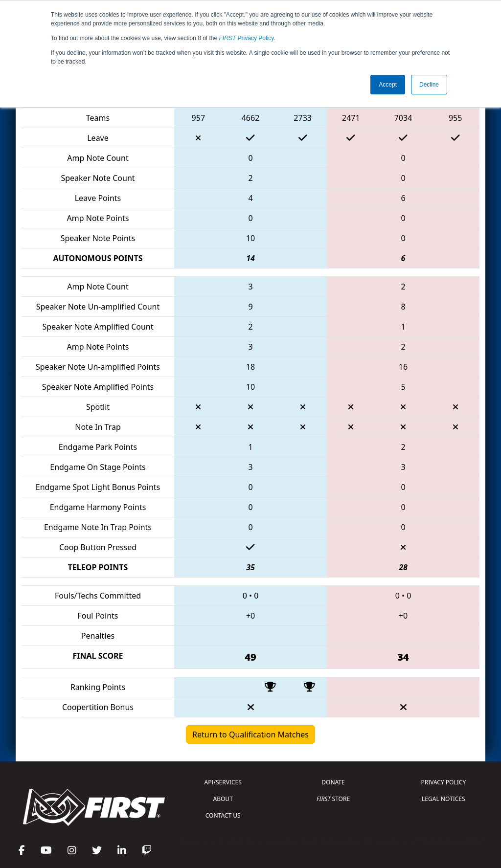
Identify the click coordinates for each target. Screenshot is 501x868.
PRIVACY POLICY (443, 782)
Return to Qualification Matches (250, 734)
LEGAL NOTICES (444, 799)
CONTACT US (223, 815)
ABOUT (223, 799)
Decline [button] (429, 85)
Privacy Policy (247, 38)
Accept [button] (388, 85)
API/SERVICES (223, 782)
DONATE (333, 782)
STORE (333, 799)
